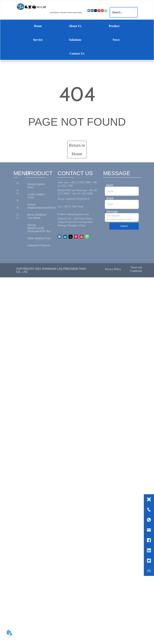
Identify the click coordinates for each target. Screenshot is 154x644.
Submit (124, 226)
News (116, 40)
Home (38, 26)
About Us (75, 26)
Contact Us (77, 53)
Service (38, 40)
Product (114, 26)
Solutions (75, 40)
